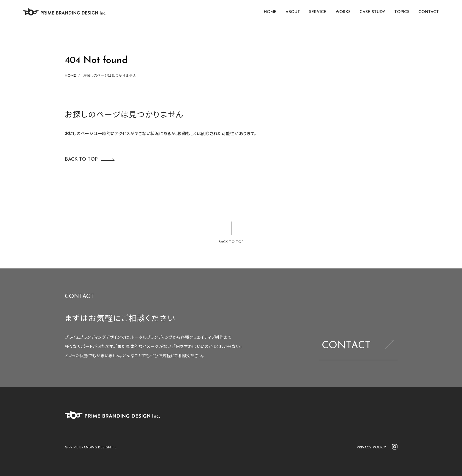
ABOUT (293, 12)
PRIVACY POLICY (372, 447)
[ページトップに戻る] (231, 233)
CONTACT (429, 12)
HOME (270, 12)
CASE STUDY (372, 12)
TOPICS (402, 12)
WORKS (343, 12)
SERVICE (318, 12)
